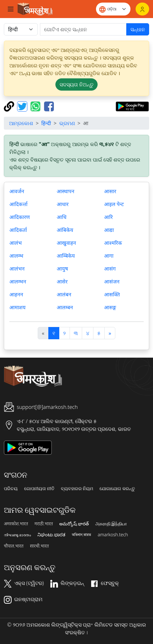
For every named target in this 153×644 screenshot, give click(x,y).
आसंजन (112, 282)
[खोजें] (83, 29)
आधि (62, 217)
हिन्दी (46, 123)
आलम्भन (18, 282)
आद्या (109, 230)
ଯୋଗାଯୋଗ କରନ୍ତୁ (117, 489)
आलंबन (64, 294)
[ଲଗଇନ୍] (142, 9)
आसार (110, 191)
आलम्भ (16, 256)
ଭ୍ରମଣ (67, 123)
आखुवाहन (66, 243)
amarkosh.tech (113, 535)
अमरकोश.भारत (16, 524)
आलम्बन (65, 307)
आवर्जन (17, 191)
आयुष (62, 269)
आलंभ (15, 243)
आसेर (62, 282)
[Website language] (113, 9)
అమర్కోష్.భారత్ (74, 524)
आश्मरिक (113, 243)
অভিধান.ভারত (81, 535)
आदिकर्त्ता (18, 204)
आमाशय (17, 307)
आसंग (110, 269)
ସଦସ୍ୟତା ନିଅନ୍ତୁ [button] (76, 84)
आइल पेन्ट (114, 204)
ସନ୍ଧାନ (138, 29)
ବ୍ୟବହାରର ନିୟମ (77, 489)
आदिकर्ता (18, 230)
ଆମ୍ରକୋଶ (21, 123)
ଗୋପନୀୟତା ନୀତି (39, 489)
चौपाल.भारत (14, 546)
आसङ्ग (110, 307)
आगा (109, 256)
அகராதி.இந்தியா (111, 524)
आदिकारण (20, 217)
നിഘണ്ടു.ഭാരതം (17, 535)
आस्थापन (66, 191)
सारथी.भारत (39, 546)
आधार (63, 204)
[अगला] (110, 333)
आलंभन (17, 269)
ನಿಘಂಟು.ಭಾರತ (51, 535)
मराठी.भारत (44, 524)
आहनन (16, 294)
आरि (108, 217)
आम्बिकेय (66, 256)
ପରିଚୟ (11, 489)
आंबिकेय (65, 230)
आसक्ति (112, 294)
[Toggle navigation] (11, 9)
